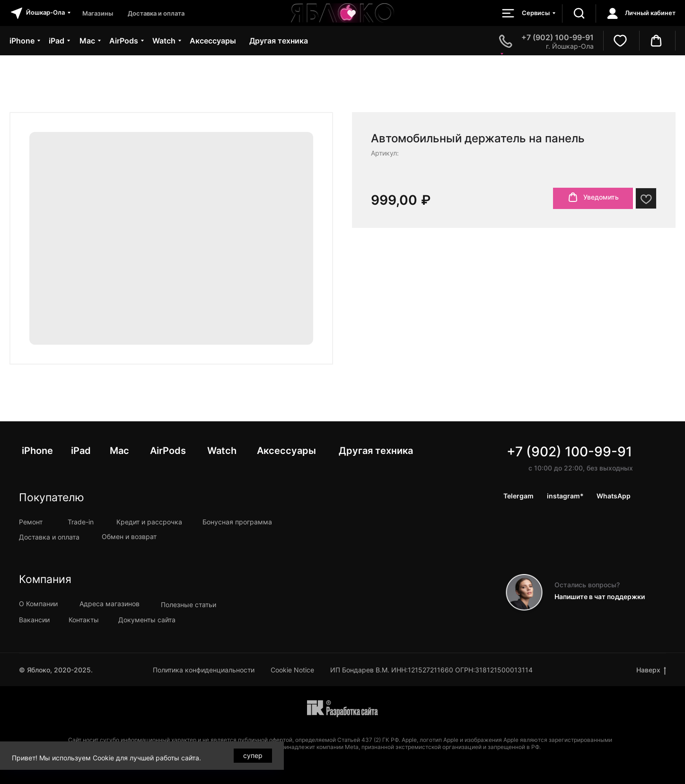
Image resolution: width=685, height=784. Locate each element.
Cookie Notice (292, 670)
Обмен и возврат (129, 536)
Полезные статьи (189, 605)
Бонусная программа (237, 522)
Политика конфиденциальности (204, 670)
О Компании (38, 604)
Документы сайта (147, 620)
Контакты (84, 620)
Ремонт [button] (31, 522)
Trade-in (81, 522)
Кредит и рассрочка (149, 522)
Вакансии (34, 620)
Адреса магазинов (110, 604)
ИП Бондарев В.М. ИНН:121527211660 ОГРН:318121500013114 (431, 670)
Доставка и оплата (49, 537)
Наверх (651, 670)
